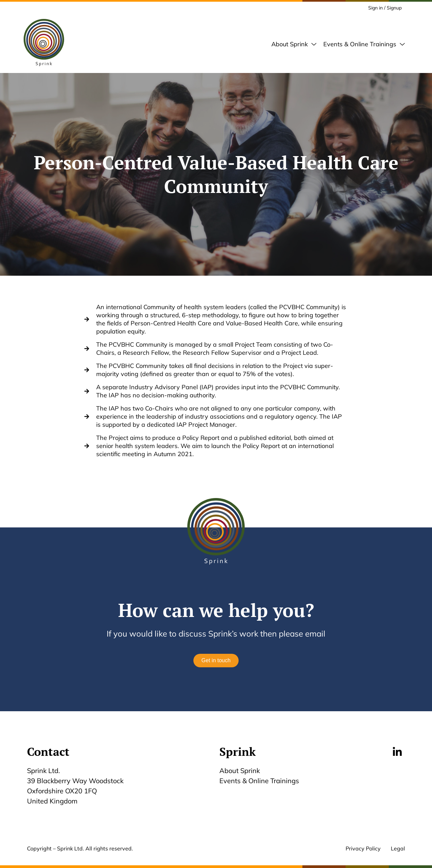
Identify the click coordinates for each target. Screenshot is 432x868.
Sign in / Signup (385, 8)
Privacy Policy (363, 848)
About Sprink (240, 771)
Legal (398, 848)
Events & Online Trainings (261, 781)
